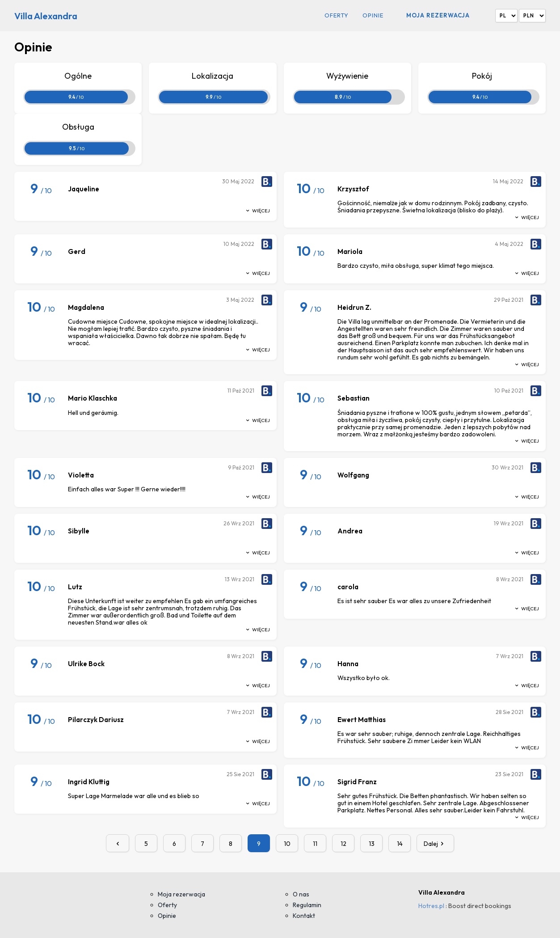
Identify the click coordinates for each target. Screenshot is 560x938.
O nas (301, 894)
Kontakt (304, 916)
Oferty (337, 15)
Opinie (373, 15)
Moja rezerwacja (438, 15)
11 (315, 844)
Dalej (435, 844)
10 (287, 844)
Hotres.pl (431, 906)
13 (372, 844)
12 (343, 844)
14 (400, 844)
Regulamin (307, 905)
